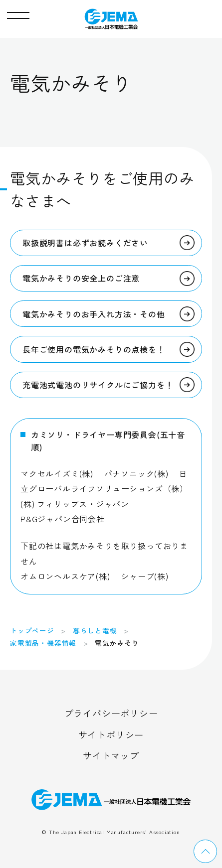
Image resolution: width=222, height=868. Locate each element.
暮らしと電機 (95, 630)
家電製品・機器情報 (43, 643)
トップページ (32, 630)
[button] (18, 13)
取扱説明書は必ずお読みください (85, 243)
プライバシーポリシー (111, 713)
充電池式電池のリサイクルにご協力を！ (98, 385)
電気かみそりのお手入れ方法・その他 (94, 314)
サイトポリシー (111, 734)
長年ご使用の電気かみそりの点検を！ (94, 349)
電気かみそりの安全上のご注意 (81, 278)
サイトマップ (111, 755)
